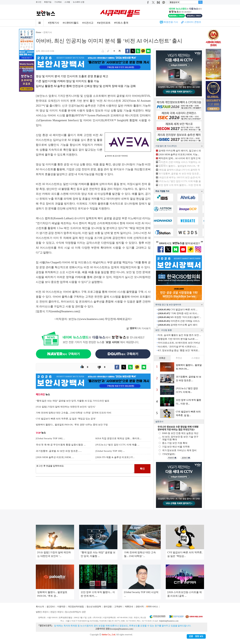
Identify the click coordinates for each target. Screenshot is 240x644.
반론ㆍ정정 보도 (196, 636)
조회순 (162, 358)
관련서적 (140, 607)
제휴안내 (129, 607)
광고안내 (51, 607)
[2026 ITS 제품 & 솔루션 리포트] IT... (115, 457)
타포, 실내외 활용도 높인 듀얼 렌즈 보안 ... (179, 335)
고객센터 (118, 607)
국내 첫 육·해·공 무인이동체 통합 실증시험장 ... (61, 445)
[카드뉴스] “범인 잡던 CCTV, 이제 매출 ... (117, 445)
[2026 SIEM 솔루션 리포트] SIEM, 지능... (179, 154)
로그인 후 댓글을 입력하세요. (85, 469)
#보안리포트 (104, 23)
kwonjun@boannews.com (121, 629)
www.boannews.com (92, 319)
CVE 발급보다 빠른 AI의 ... (178, 310)
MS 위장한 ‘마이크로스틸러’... (180, 317)
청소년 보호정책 (94, 607)
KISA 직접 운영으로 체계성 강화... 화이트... (118, 438)
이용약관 (61, 607)
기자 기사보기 (139, 328)
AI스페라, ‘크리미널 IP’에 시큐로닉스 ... (178, 347)
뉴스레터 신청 (79, 2)
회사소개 (40, 607)
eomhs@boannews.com (65, 311)
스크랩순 (196, 358)
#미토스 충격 (121, 23)
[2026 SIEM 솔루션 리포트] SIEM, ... (55, 457)
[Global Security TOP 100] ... (50, 438)
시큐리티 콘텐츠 (193, 22)
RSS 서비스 (153, 607)
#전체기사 (54, 23)
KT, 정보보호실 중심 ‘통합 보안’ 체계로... (179, 350)
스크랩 (67, 2)
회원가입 (48, 2)
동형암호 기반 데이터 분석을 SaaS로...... (178, 339)
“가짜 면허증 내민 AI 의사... (178, 313)
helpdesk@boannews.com (169, 621)
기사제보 (58, 2)
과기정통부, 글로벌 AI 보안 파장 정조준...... (59, 451)
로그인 (39, 2)
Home (38, 32)
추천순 (179, 358)
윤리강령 (108, 607)
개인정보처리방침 (76, 607)
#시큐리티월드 (71, 23)
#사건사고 (88, 23)
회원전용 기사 (171, 22)
